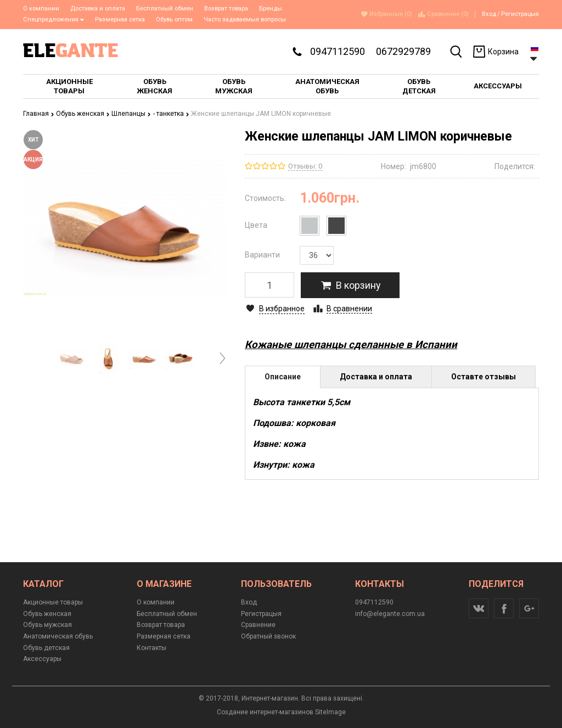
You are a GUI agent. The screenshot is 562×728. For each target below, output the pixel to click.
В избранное (282, 309)
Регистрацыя (520, 14)
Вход (489, 14)
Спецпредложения (54, 19)
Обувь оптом (174, 19)
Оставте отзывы (484, 377)
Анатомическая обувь (58, 636)
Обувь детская (46, 648)
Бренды (271, 9)
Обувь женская (83, 114)
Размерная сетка (120, 19)
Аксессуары (42, 659)
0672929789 (403, 51)
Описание (283, 377)
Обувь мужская (47, 625)
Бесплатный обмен (165, 9)
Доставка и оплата (98, 9)
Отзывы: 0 (305, 166)
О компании (41, 9)
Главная (39, 114)
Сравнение (258, 625)
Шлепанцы (131, 114)
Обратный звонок (268, 636)
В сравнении (349, 309)
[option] (72, 359)
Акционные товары (53, 602)
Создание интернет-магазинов (265, 712)
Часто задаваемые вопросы (245, 19)
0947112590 (338, 51)
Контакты (151, 648)
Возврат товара (226, 9)
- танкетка (171, 114)
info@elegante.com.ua (390, 614)
